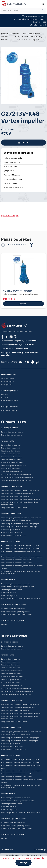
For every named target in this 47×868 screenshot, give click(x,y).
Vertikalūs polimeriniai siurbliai (12, 590)
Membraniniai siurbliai (9, 593)
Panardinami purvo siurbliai (11, 530)
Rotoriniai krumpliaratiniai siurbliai (13, 609)
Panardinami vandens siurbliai (11, 457)
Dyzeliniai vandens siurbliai (10, 448)
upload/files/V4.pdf (10, 216)
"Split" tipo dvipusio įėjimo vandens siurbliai (16, 480)
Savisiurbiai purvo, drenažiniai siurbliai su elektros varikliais (21, 518)
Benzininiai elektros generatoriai (12, 432)
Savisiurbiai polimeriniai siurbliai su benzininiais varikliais (21, 599)
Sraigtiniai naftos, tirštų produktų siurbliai (15, 612)
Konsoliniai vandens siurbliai (11, 469)
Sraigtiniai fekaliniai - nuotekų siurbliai (14, 508)
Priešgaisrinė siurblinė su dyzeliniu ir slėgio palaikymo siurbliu (22, 557)
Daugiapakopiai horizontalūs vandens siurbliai (17, 477)
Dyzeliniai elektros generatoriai (12, 435)
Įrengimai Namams (10, 34)
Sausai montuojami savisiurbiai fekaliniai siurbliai (18, 493)
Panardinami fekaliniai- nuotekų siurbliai (15, 496)
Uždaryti (24, 863)
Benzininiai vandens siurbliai (11, 445)
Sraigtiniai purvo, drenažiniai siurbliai (14, 536)
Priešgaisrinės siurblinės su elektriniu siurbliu (17, 560)
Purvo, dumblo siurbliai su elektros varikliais (16, 521)
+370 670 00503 (39, 22)
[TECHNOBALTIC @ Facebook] (3, 337)
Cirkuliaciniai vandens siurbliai (11, 472)
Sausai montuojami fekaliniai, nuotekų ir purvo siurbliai (20, 490)
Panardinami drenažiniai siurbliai (12, 533)
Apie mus (4, 395)
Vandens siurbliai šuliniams (10, 454)
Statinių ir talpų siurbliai (9, 596)
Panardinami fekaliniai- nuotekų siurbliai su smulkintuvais (21, 499)
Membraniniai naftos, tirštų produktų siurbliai (17, 615)
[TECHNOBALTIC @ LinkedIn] (11, 337)
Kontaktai (4, 398)
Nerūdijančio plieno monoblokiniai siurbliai (16, 584)
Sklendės (4, 625)
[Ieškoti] (43, 10)
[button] (31, 245)
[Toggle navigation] (43, 4)
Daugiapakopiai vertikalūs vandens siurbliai (16, 475)
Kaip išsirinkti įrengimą (9, 411)
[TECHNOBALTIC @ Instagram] (16, 337)
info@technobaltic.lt (38, 25)
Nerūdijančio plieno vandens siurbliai (14, 466)
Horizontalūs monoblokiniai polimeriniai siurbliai (18, 587)
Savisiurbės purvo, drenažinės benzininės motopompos (20, 524)
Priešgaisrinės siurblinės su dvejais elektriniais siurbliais (20, 545)
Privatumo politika (7, 379)
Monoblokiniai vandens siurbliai (12, 463)
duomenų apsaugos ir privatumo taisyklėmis (23, 858)
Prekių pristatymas (8, 382)
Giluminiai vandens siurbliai (11, 451)
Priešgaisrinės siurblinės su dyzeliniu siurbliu (16, 563)
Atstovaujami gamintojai (9, 401)
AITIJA (43, 850)
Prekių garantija (7, 385)
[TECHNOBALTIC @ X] (7, 337)
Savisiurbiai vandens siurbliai (11, 460)
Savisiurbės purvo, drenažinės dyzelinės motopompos (19, 527)
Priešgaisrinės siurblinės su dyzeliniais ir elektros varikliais (21, 548)
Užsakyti (23, 143)
